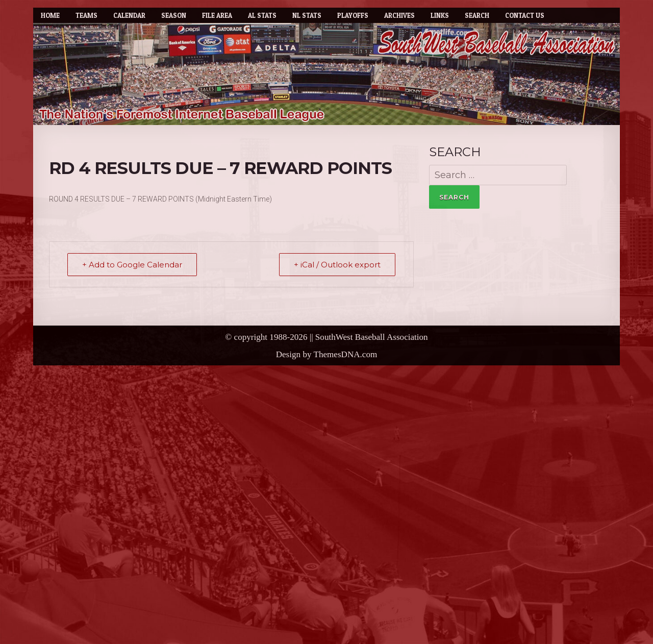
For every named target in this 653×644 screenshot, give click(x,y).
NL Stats (307, 15)
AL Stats (262, 15)
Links (440, 15)
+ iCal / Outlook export (337, 265)
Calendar (129, 15)
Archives (399, 15)
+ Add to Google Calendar (132, 265)
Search (477, 15)
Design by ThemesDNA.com (327, 354)
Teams (86, 15)
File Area (217, 15)
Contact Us (525, 15)
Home (50, 15)
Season (174, 15)
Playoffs (353, 15)
